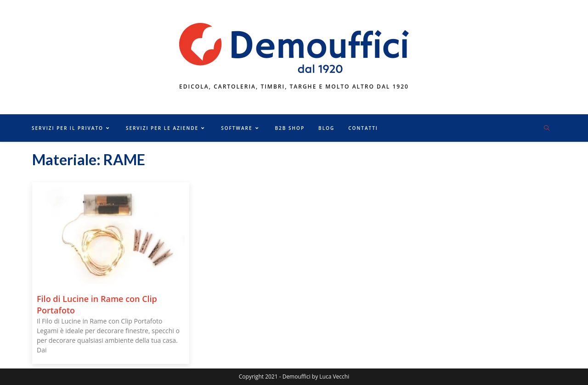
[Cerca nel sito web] (547, 128)
